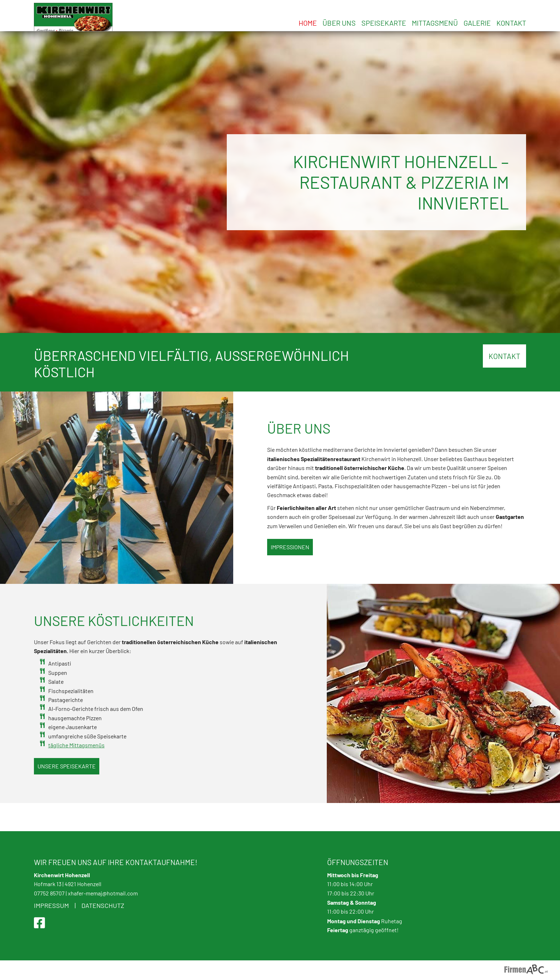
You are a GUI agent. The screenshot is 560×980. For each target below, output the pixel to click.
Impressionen (290, 575)
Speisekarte (384, 23)
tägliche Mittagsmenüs (76, 773)
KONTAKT (504, 385)
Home (308, 23)
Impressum (51, 905)
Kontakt (511, 23)
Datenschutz (103, 905)
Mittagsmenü (435, 23)
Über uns (339, 23)
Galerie (477, 23)
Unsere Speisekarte (67, 795)
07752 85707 (49, 893)
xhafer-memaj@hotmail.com (103, 893)
